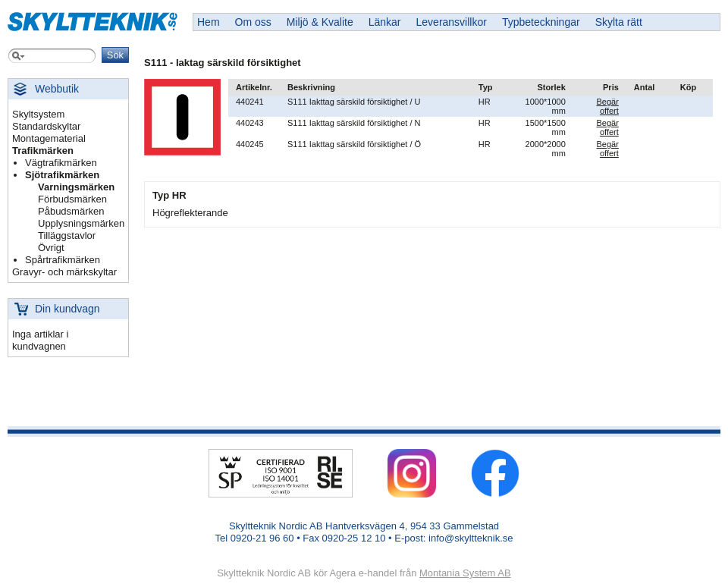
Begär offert (607, 106)
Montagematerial (49, 138)
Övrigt (51, 248)
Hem (209, 22)
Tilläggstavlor (67, 235)
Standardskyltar (46, 126)
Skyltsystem (38, 114)
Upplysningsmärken (81, 223)
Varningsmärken (76, 187)
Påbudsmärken (71, 211)
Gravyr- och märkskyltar (64, 272)
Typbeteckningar (541, 22)
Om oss (253, 22)
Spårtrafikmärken (63, 260)
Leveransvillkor (452, 22)
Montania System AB (465, 573)
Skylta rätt (619, 22)
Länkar (385, 22)
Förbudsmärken (72, 199)
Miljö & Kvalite (320, 22)
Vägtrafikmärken (61, 163)
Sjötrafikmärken (62, 175)
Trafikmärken (43, 151)
